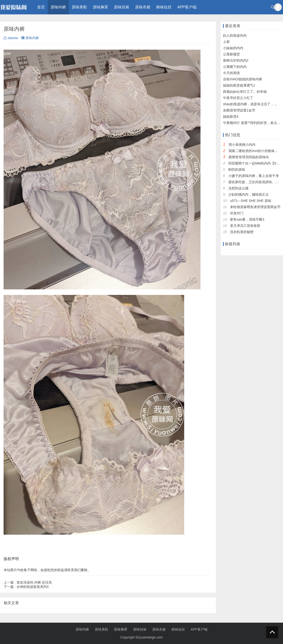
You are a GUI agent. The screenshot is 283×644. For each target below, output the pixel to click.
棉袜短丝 (164, 7)
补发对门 (237, 213)
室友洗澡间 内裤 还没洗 (28, 582)
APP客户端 (187, 7)
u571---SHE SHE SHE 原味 (251, 201)
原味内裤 (58, 7)
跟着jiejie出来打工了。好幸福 (245, 92)
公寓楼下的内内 (235, 67)
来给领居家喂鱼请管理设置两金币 (255, 207)
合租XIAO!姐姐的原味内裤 (243, 79)
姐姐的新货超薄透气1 (239, 85)
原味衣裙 (143, 7)
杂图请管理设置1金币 (239, 110)
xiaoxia (11, 38)
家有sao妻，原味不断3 (247, 219)
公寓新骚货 (231, 54)
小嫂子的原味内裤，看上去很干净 (254, 176)
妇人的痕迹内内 (235, 35)
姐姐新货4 (231, 117)
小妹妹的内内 (233, 48)
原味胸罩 (100, 7)
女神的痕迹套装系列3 (26, 587)
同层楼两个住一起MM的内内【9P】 (255, 163)
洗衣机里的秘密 (242, 232)
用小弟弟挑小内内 (242, 145)
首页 (41, 7)
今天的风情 (231, 73)
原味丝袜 (122, 7)
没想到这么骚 (238, 188)
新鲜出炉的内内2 (236, 60)
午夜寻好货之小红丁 (238, 98)
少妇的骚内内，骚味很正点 (248, 194)
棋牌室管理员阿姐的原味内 (249, 157)
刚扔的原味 (237, 170)
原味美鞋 (79, 7)
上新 (226, 42)
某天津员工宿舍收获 (245, 226)
